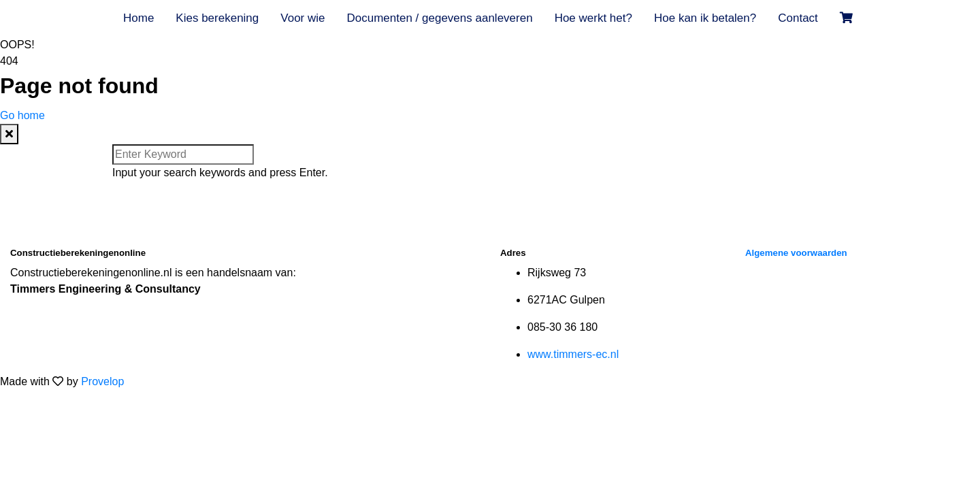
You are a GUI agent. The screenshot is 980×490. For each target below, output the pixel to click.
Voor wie (303, 18)
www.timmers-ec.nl (573, 354)
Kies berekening (217, 18)
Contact (798, 18)
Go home (22, 115)
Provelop (102, 381)
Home (138, 18)
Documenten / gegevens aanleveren (439, 18)
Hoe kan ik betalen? (705, 18)
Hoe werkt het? (593, 18)
